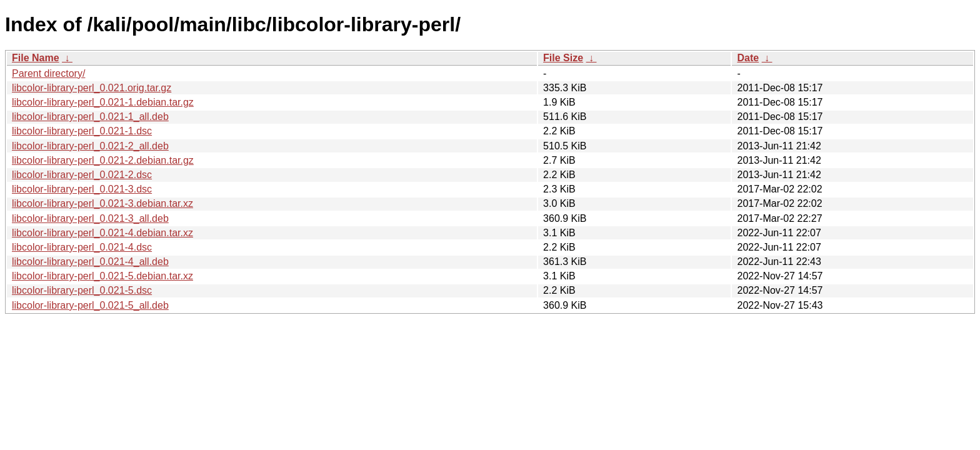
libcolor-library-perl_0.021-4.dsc (82, 247)
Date (748, 58)
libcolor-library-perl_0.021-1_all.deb (90, 117)
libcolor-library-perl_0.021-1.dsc (82, 131)
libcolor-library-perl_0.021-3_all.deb (90, 218)
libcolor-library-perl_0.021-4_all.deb (90, 262)
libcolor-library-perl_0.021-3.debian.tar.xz (102, 203)
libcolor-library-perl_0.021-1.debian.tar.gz (103, 102)
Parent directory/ (48, 73)
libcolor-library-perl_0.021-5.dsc (82, 290)
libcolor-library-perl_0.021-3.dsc (82, 189)
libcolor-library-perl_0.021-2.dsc (82, 175)
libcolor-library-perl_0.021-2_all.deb (90, 146)
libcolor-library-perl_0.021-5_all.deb (90, 305)
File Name (36, 58)
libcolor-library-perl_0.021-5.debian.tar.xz (102, 276)
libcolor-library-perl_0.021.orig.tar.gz (92, 88)
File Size (563, 58)
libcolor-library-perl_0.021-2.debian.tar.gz (103, 160)
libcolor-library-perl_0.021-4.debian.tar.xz (102, 233)
